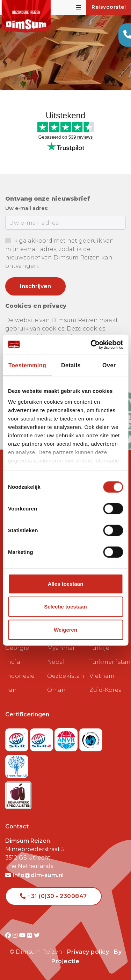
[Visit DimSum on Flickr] (31, 935)
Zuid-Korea (106, 690)
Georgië (17, 648)
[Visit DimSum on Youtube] (23, 935)
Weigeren (65, 630)
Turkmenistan (108, 662)
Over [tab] (109, 365)
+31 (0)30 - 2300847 (53, 896)
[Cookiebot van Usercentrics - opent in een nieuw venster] (93, 344)
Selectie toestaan (65, 607)
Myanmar (61, 648)
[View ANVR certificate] (67, 738)
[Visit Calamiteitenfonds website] (91, 738)
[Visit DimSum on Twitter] (37, 935)
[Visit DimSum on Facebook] (9, 935)
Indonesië (20, 676)
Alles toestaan (66, 584)
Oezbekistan (65, 676)
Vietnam (102, 676)
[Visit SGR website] (18, 738)
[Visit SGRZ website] (42, 738)
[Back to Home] (26, 16)
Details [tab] (71, 365)
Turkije (99, 648)
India (13, 662)
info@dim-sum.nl (35, 875)
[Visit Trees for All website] (17, 764)
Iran (11, 690)
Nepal (56, 662)
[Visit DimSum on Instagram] (16, 935)
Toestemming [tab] (27, 365)
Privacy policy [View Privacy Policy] (88, 952)
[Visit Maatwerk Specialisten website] (18, 793)
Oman (56, 690)
